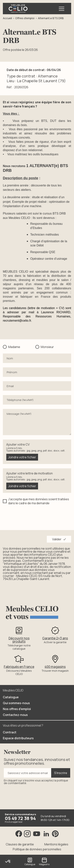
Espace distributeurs (18, 738)
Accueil (7, 18)
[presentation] (32, 517)
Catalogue (11, 697)
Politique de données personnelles (37, 849)
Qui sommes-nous (16, 703)
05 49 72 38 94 (20, 818)
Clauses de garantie (20, 844)
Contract (10, 732)
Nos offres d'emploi (17, 709)
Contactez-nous (15, 715)
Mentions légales (56, 844)
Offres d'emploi (25, 18)
